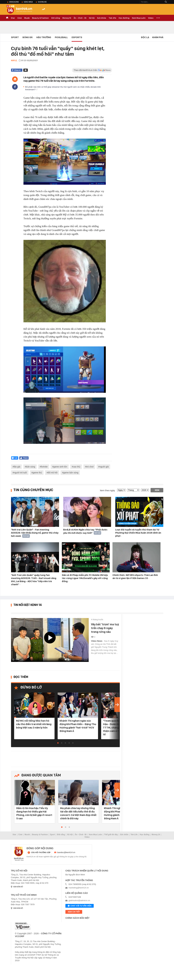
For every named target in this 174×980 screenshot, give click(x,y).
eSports (77, 37)
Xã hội (92, 18)
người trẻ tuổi (20, 473)
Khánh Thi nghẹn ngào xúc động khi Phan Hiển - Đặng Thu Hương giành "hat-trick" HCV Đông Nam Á (78, 726)
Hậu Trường (44, 37)
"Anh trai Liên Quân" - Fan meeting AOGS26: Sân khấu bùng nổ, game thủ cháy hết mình (35, 533)
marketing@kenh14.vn (79, 888)
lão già (17, 467)
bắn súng (31, 467)
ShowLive (42, 2)
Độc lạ (145, 37)
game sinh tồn (60, 467)
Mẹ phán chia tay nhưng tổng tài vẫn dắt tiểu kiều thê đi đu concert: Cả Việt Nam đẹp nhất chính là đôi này (78, 813)
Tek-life (112, 18)
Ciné (20, 18)
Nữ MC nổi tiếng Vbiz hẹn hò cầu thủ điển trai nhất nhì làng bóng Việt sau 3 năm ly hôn (34, 724)
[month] (133, 490)
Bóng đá (27, 37)
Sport (15, 37)
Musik (27, 18)
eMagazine (14, 2)
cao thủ (77, 467)
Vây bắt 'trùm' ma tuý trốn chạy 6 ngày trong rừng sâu (105, 628)
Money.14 (67, 18)
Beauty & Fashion (40, 18)
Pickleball (61, 37)
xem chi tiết (74, 912)
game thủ (37, 473)
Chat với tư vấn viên (80, 906)
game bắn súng (71, 473)
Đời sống (56, 18)
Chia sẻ (17, 70)
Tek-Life (134, 835)
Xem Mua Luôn (139, 18)
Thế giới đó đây (111, 835)
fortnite (44, 467)
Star (13, 18)
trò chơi (90, 467)
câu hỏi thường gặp (41, 852)
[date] (121, 490)
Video (151, 18)
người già (104, 467)
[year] (145, 490)
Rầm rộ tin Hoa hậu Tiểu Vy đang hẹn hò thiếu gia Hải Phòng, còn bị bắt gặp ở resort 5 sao (34, 813)
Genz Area (28, 2)
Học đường (124, 18)
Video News (97, 641)
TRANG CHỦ (7, 18)
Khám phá (158, 37)
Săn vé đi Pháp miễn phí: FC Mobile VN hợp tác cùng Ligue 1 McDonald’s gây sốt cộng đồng (85, 578)
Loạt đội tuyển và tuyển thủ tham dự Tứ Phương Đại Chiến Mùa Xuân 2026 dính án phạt (138, 533)
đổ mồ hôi (53, 473)
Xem (157, 490)
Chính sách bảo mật (77, 918)
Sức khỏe (102, 18)
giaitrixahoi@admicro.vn (79, 900)
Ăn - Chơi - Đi (80, 18)
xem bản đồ (18, 887)
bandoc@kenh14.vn (66, 852)
